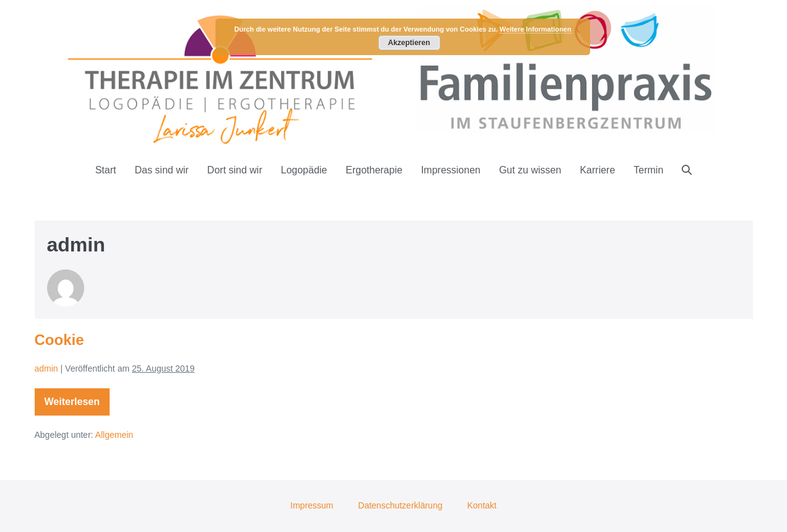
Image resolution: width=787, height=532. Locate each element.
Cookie (59, 340)
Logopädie (304, 170)
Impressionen (451, 170)
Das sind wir (161, 170)
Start (106, 170)
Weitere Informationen (536, 29)
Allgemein (114, 435)
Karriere (597, 170)
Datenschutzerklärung (400, 505)
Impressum (312, 505)
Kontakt (481, 505)
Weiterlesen (75, 404)
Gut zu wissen (530, 170)
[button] (687, 170)
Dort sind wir (235, 170)
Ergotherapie (374, 170)
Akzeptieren (409, 43)
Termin (648, 170)
